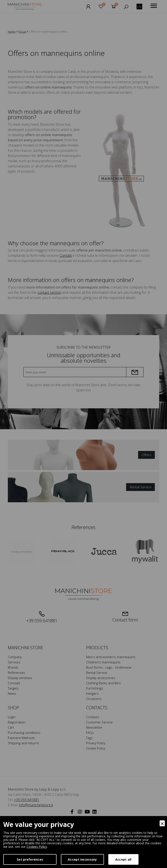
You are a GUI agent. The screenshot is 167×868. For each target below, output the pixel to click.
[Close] (162, 823)
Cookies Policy (37, 847)
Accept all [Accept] (123, 859)
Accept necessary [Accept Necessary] (82, 859)
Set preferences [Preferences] (30, 859)
